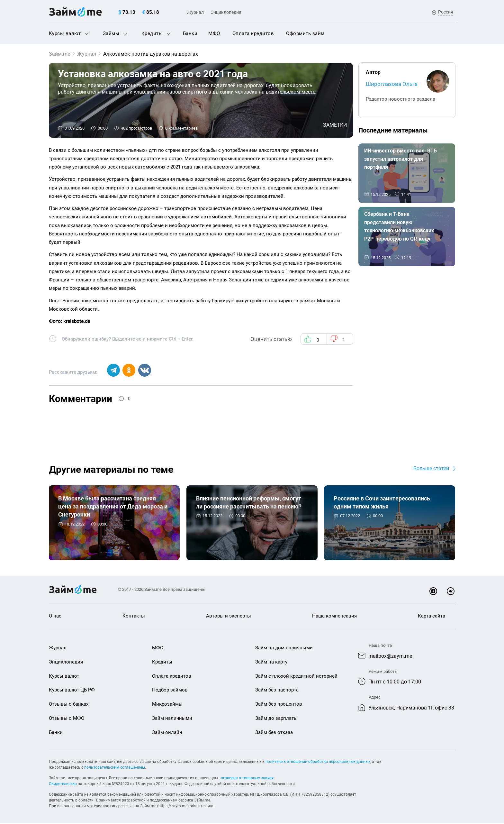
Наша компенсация (334, 617)
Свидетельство (63, 784)
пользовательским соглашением (115, 768)
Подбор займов (170, 691)
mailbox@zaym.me (390, 656)
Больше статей (431, 469)
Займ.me (59, 54)
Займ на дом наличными (284, 648)
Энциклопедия (226, 12)
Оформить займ (305, 33)
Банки (190, 33)
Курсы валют (69, 33)
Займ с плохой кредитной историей (296, 676)
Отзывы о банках (69, 705)
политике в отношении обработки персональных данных (318, 762)
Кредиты (156, 33)
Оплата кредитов (253, 33)
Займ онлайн (167, 733)
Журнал (195, 12)
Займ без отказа (274, 733)
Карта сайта (432, 617)
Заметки (335, 125)
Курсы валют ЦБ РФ (72, 691)
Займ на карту (271, 662)
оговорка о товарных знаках (247, 779)
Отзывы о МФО (67, 719)
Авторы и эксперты (229, 617)
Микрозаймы (167, 705)
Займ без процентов (279, 705)
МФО (214, 33)
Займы (115, 33)
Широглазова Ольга (392, 84)
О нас (55, 617)
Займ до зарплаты (276, 719)
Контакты (134, 617)
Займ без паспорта (277, 691)
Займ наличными (172, 719)
